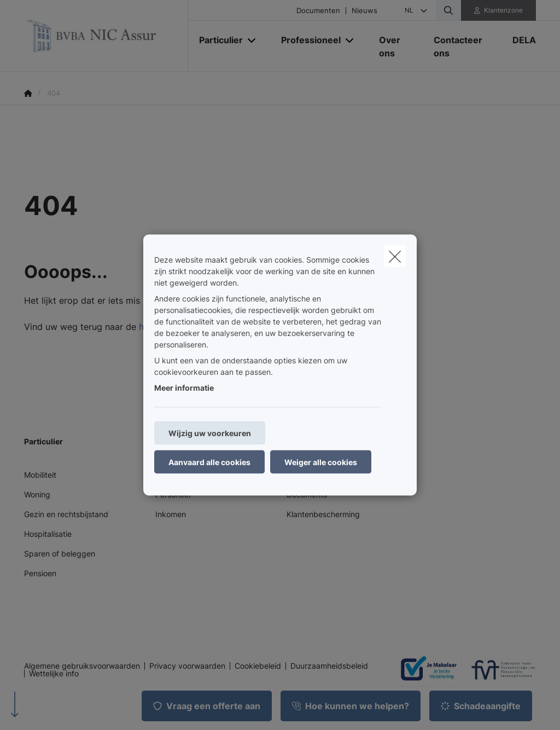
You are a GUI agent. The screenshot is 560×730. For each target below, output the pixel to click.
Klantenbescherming (323, 514)
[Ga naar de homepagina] (106, 36)
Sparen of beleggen (60, 554)
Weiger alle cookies (321, 462)
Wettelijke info (54, 674)
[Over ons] (395, 47)
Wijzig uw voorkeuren (210, 433)
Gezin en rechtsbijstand (66, 514)
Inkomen (171, 514)
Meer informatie (184, 388)
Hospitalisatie (48, 534)
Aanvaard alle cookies (209, 462)
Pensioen (40, 573)
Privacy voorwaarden (187, 666)
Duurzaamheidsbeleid (329, 666)
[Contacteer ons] (462, 47)
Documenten (318, 11)
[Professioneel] (307, 40)
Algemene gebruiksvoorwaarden (82, 666)
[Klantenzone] (499, 10)
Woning (37, 494)
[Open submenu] (252, 40)
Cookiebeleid (258, 666)
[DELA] (519, 40)
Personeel (173, 494)
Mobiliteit (40, 475)
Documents (307, 494)
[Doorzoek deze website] (448, 10)
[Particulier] (217, 40)
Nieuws (364, 11)
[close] (395, 257)
